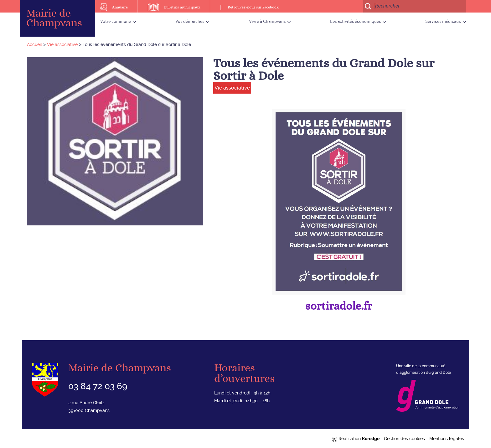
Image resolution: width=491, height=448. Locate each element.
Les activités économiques (355, 22)
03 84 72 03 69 (98, 386)
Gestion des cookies (404, 439)
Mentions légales (447, 439)
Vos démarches (190, 22)
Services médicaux (443, 22)
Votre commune (116, 22)
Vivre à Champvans (267, 22)
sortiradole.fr (339, 306)
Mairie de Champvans (54, 18)
